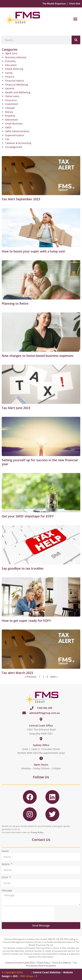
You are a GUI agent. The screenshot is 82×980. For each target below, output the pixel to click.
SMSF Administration (17, 131)
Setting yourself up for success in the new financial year (40, 462)
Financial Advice (15, 81)
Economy (10, 61)
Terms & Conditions (62, 963)
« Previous (31, 677)
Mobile (6, 864)
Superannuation (15, 135)
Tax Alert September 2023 (21, 199)
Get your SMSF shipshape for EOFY (28, 516)
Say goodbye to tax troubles (23, 568)
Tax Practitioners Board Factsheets (51, 964)
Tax (7, 139)
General (10, 88)
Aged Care (11, 53)
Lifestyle (10, 108)
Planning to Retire (15, 303)
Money (9, 112)
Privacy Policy (37, 832)
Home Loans (12, 96)
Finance (10, 77)
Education (11, 65)
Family (9, 73)
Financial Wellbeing (17, 85)
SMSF (8, 127)
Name (5, 851)
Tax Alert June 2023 (16, 408)
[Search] (76, 40)
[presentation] (28, 914)
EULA (27, 972)
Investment (12, 104)
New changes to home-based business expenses (38, 356)
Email (5, 877)
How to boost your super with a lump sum (33, 251)
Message (7, 890)
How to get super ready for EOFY (26, 621)
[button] (75, 19)
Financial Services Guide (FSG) (20, 963)
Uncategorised (14, 147)
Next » (54, 677)
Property (10, 116)
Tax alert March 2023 (17, 673)
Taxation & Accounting (18, 143)
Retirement (12, 120)
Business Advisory (16, 57)
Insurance (11, 100)
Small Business (14, 123)
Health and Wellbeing (18, 92)
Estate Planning (14, 69)
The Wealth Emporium (54, 4)
